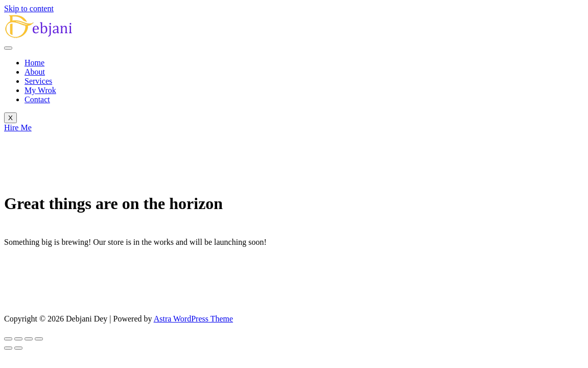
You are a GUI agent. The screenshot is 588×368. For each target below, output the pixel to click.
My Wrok (40, 90)
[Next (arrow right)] (18, 348)
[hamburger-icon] (8, 48)
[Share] (29, 339)
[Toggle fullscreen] (18, 339)
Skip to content (29, 8)
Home (34, 63)
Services (38, 81)
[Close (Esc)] (39, 339)
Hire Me (18, 128)
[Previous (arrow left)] (8, 348)
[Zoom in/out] (8, 339)
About (35, 72)
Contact (37, 99)
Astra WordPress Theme (193, 319)
